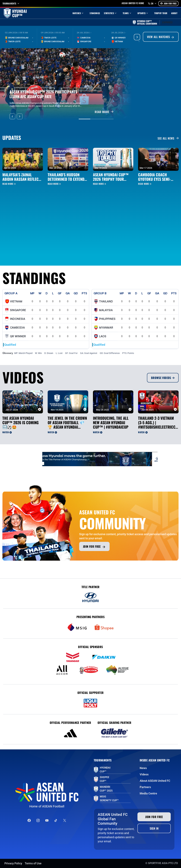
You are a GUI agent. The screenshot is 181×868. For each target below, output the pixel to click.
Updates (143, 13)
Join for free (94, 547)
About (174, 13)
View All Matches (161, 37)
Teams (127, 13)
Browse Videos (163, 378)
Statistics (111, 13)
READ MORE (104, 112)
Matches (78, 13)
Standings (95, 13)
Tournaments (11, 3)
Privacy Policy (13, 863)
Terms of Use (33, 863)
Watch (7, 432)
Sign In (154, 828)
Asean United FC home (133, 3)
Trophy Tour (161, 13)
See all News (168, 138)
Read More (9, 184)
